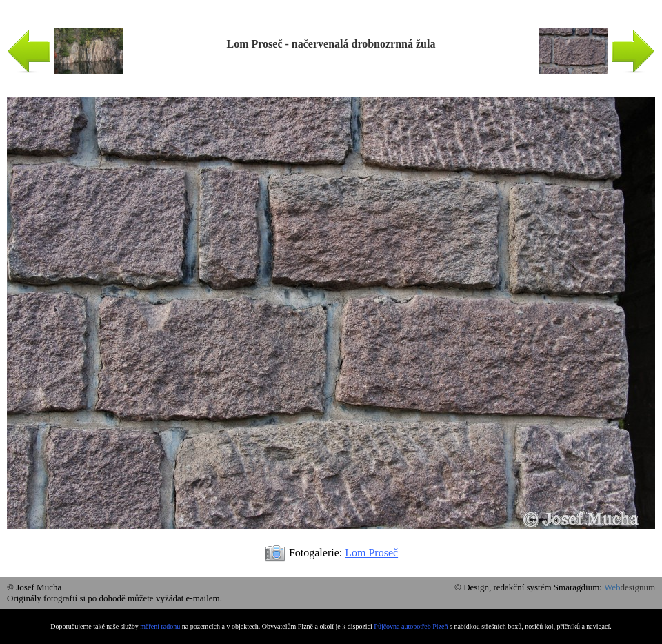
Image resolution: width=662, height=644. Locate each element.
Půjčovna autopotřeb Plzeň (411, 626)
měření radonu (160, 626)
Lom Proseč (371, 553)
